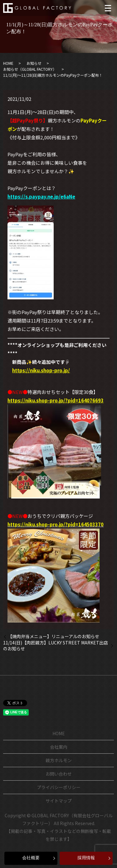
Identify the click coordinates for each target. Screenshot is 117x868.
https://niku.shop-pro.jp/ (41, 370)
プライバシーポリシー (59, 787)
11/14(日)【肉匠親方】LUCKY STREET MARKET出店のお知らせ (56, 646)
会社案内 (59, 747)
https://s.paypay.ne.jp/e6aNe (41, 196)
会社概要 (31, 858)
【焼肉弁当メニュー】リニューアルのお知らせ (54, 636)
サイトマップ (59, 801)
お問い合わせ (59, 774)
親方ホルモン (59, 760)
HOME (8, 63)
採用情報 (86, 858)
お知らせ (34, 63)
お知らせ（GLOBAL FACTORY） (30, 69)
